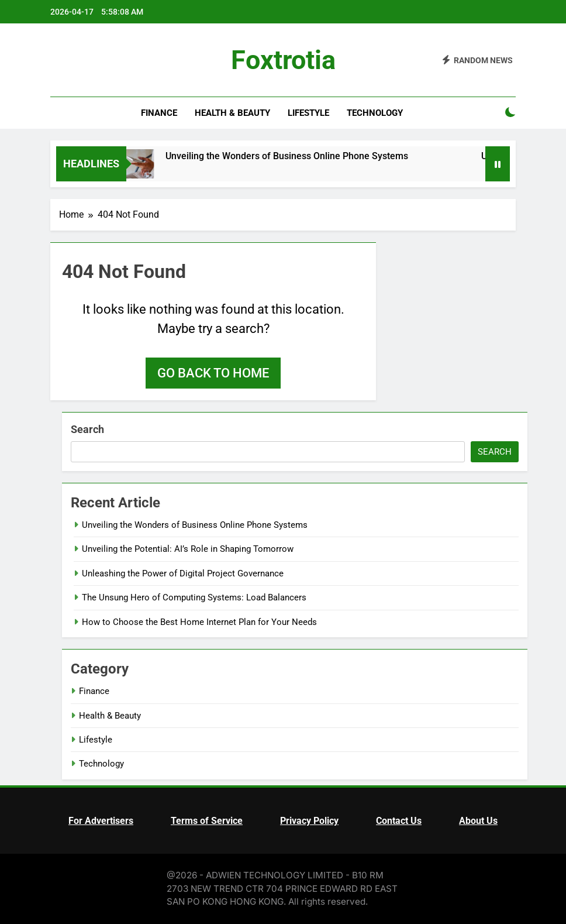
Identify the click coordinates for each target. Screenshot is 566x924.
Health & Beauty (232, 113)
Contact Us (399, 821)
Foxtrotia (283, 60)
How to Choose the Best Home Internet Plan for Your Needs (199, 622)
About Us (478, 821)
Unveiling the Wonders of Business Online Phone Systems (295, 156)
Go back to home (213, 373)
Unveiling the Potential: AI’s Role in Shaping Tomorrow (188, 549)
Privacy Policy (309, 821)
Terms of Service (207, 821)
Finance (159, 113)
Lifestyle (308, 113)
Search (87, 429)
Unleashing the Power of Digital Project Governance (183, 573)
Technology (375, 113)
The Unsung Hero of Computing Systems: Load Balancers (194, 597)
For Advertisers (101, 821)
